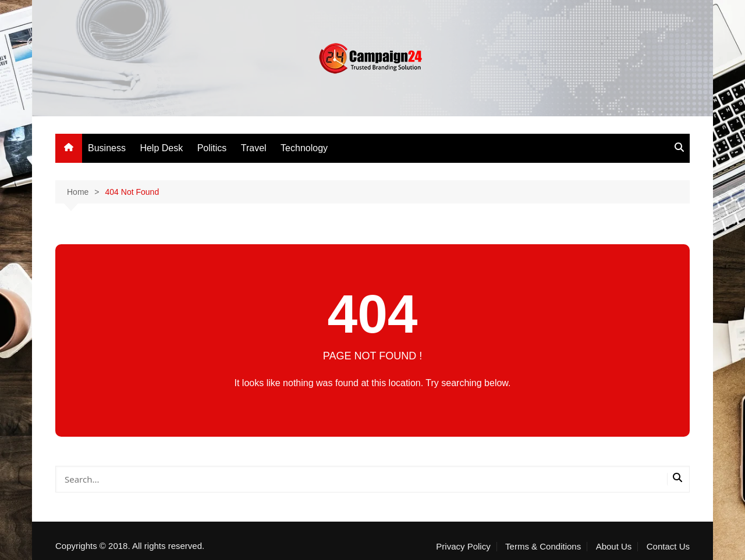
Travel (254, 148)
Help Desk (161, 148)
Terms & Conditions (543, 547)
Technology (304, 148)
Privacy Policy (463, 547)
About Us (614, 547)
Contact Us (668, 547)
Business (107, 148)
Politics (212, 148)
